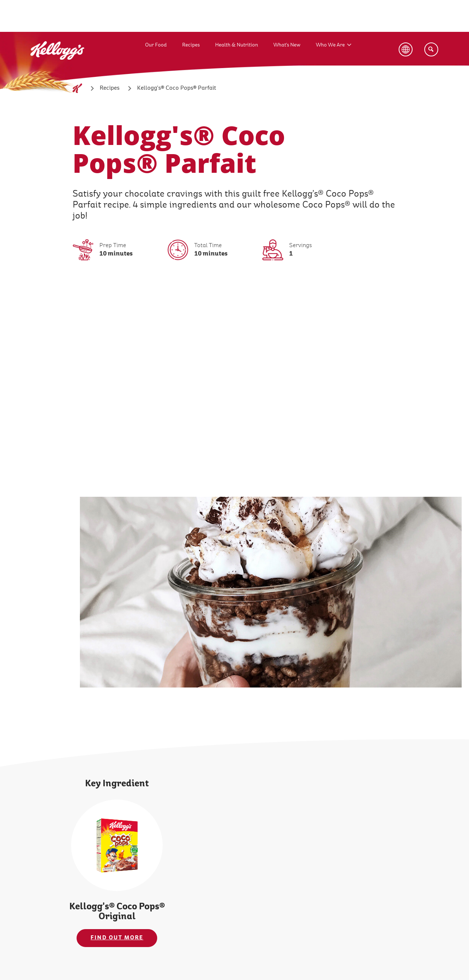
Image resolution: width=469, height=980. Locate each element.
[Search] (431, 49)
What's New (287, 45)
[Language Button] (406, 49)
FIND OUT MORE (117, 938)
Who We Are (330, 45)
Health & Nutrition (237, 45)
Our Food (156, 45)
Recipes (191, 45)
